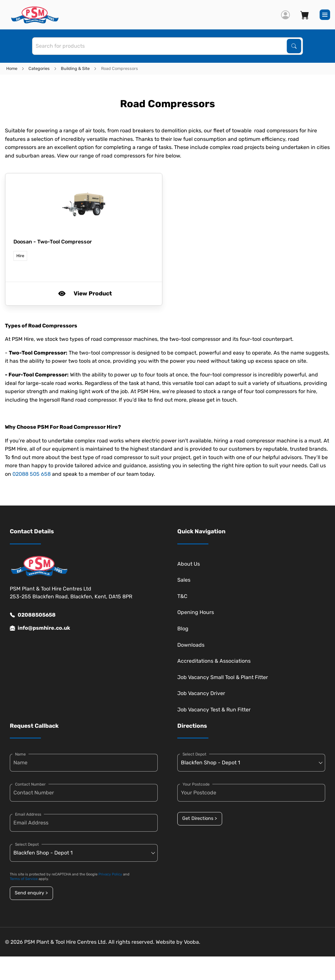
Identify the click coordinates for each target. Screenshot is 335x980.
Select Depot (27, 844)
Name (20, 754)
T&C (182, 596)
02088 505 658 (32, 474)
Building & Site (75, 68)
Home (12, 68)
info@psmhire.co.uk (40, 628)
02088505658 (33, 615)
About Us (189, 564)
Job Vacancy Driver (201, 693)
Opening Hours (196, 612)
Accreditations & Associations (214, 661)
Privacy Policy (110, 874)
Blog (183, 629)
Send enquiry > (31, 893)
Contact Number (30, 784)
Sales (184, 580)
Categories (39, 68)
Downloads (191, 645)
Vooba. (192, 942)
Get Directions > (200, 818)
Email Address (28, 814)
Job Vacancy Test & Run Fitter (214, 710)
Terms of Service (24, 879)
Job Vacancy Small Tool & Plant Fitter (223, 677)
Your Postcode (196, 784)
